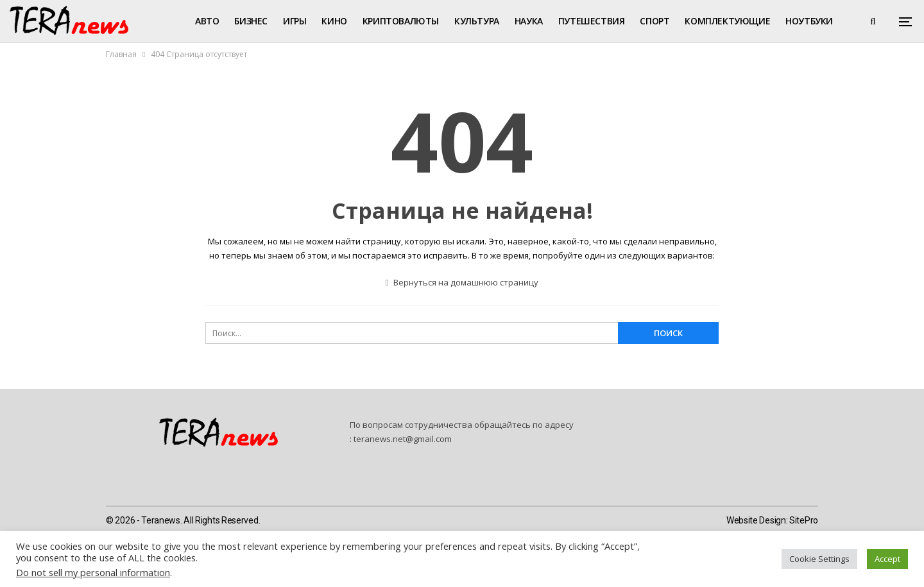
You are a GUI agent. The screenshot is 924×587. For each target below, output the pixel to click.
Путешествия (592, 21)
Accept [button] (887, 559)
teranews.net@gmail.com (403, 439)
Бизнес (251, 21)
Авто (207, 21)
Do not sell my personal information (93, 572)
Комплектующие (727, 21)
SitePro (804, 520)
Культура (477, 21)
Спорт (654, 21)
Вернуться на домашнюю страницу (462, 282)
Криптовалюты (401, 21)
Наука (529, 21)
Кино (334, 21)
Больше (804, 21)
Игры (295, 21)
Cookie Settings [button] (819, 559)
